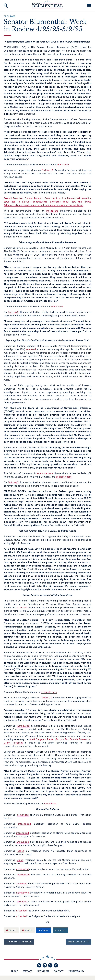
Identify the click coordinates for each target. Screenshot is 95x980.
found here (63, 165)
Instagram (52, 211)
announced (23, 842)
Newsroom (43, 971)
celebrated (22, 869)
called (21, 851)
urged (20, 860)
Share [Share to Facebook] (44, 930)
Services (27, 971)
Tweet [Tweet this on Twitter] (60, 930)
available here (45, 473)
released (31, 349)
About (14, 971)
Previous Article (20, 942)
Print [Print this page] (11, 930)
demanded (23, 815)
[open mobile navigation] (89, 6)
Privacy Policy (76, 971)
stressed (22, 608)
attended (22, 902)
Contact (59, 971)
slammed (22, 884)
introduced (23, 726)
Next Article (77, 942)
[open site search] (6, 6)
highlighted (23, 875)
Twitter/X (47, 170)
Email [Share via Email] (27, 930)
